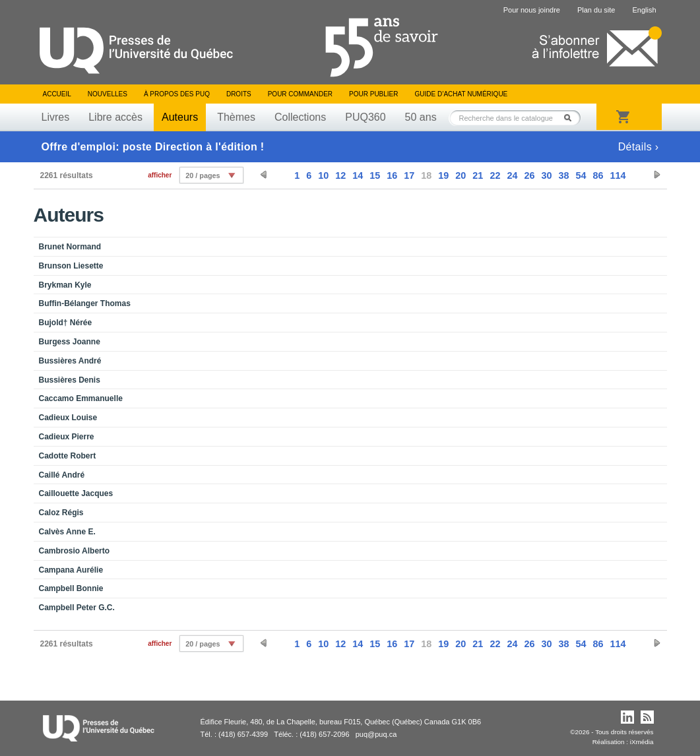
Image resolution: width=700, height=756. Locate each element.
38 (563, 175)
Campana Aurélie (71, 570)
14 (358, 175)
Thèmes (236, 117)
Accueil (57, 94)
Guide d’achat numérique (461, 94)
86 (598, 175)
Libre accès (115, 117)
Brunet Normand (70, 247)
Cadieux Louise (68, 418)
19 (443, 175)
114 (618, 175)
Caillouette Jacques (76, 493)
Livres (56, 117)
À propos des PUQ (177, 94)
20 (461, 175)
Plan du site (596, 10)
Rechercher (571, 118)
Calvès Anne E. (67, 532)
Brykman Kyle (65, 285)
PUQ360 (365, 117)
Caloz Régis (61, 513)
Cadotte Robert (68, 456)
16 (392, 175)
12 (340, 175)
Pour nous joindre (532, 10)
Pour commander (300, 94)
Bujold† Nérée (66, 323)
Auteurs (180, 117)
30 (546, 175)
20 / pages (203, 175)
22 (495, 175)
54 (581, 175)
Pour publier (373, 94)
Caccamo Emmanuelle (81, 398)
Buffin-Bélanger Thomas (85, 303)
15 (375, 175)
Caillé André (62, 475)
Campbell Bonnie (71, 588)
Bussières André (70, 361)
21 (478, 175)
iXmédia (642, 742)
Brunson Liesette (71, 266)
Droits (239, 94)
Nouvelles (108, 94)
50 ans (421, 117)
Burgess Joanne (70, 342)
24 (512, 175)
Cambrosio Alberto (75, 551)
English (644, 10)
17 (409, 175)
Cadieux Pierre (67, 437)
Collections (300, 117)
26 (529, 175)
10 (323, 175)
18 (426, 175)
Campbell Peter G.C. (77, 608)
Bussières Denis (70, 380)
